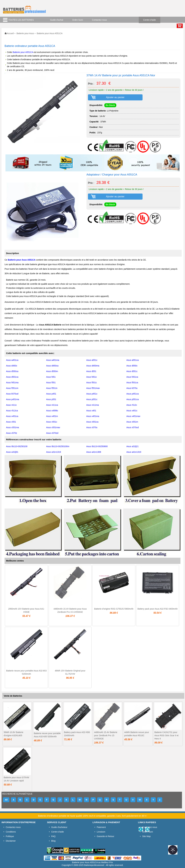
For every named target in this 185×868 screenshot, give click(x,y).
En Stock (110, 105)
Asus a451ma (53, 360)
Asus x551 (11, 422)
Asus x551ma (13, 427)
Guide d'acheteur (59, 827)
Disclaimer (11, 841)
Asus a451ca (12, 360)
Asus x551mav (53, 427)
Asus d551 (91, 371)
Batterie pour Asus (25, 33)
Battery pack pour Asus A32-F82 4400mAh (157, 609)
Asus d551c (132, 371)
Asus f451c (92, 377)
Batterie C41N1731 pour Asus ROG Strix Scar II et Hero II (166, 735)
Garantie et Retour (105, 836)
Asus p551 (51, 399)
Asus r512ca (12, 411)
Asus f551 (51, 383)
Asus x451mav (133, 416)
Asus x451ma (93, 416)
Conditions (11, 832)
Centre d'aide (150, 20)
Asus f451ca (132, 377)
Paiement (101, 827)
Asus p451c (92, 394)
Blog (53, 841)
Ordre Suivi (78, 20)
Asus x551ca (92, 422)
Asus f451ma (12, 383)
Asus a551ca (133, 360)
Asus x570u (92, 427)
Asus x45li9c (52, 411)
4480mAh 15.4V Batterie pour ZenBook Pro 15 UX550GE (106, 735)
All (6, 800)
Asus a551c (92, 360)
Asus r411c (11, 405)
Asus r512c (132, 405)
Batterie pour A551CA (23, 52)
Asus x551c (52, 422)
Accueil (10, 33)
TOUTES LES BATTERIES (21, 20)
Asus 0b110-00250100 (17, 446)
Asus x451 (91, 411)
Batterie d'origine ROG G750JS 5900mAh (114, 609)
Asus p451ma (13, 399)
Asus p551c (92, 399)
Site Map (146, 836)
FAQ (53, 836)
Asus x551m (132, 422)
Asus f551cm (12, 388)
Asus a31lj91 (12, 452)
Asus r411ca (52, 405)
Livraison (101, 832)
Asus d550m (52, 371)
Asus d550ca (12, 371)
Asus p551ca (133, 399)
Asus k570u (132, 388)
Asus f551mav (93, 388)
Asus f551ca (132, 383)
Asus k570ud (12, 394)
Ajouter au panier (115, 97)
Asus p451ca (133, 394)
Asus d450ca (52, 366)
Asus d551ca (12, 377)
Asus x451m (52, 416)
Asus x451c (132, 411)
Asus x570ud (133, 427)
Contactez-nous (99, 20)
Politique (10, 836)
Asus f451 (51, 377)
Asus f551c (92, 383)
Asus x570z (12, 433)
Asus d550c (132, 366)
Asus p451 (51, 394)
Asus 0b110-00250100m (58, 446)
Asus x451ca (12, 416)
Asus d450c (12, 366)
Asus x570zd (52, 433)
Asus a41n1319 (134, 452)
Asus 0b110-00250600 (97, 446)
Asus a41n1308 (94, 452)
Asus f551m (52, 388)
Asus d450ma (93, 366)
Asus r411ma (92, 405)
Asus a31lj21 (133, 446)
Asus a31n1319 (54, 452)
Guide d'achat (57, 20)
